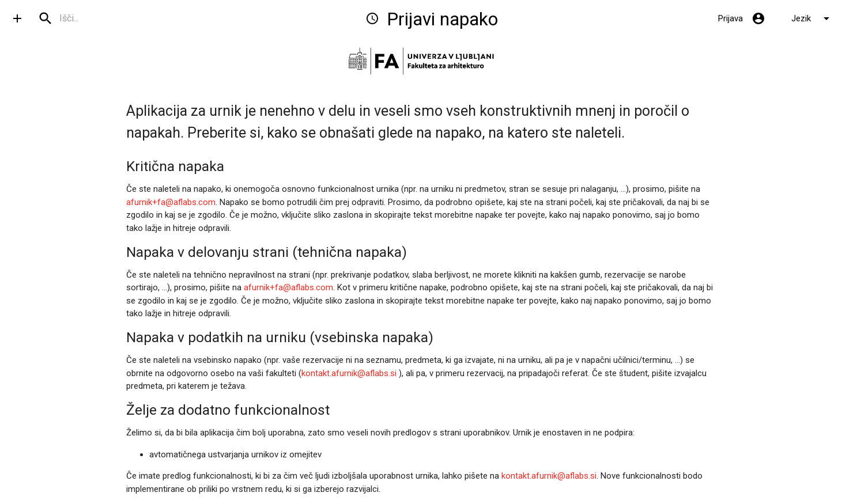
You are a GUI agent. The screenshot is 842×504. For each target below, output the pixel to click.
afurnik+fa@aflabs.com (171, 202)
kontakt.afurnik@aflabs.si (349, 373)
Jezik (812, 18)
